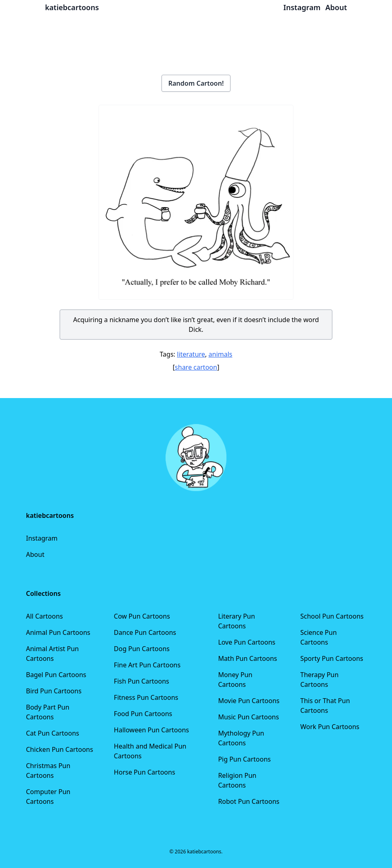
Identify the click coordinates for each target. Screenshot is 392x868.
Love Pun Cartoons (247, 642)
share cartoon (196, 367)
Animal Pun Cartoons (58, 632)
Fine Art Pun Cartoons (147, 665)
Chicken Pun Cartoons (59, 749)
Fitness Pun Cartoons (146, 697)
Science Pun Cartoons (319, 637)
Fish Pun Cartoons (142, 681)
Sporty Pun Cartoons (332, 658)
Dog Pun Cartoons (142, 649)
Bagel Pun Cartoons (56, 675)
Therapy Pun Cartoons (319, 680)
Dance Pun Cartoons (145, 632)
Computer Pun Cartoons (48, 797)
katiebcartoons (72, 7)
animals (221, 354)
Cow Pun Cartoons (142, 616)
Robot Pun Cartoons (249, 801)
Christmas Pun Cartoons (48, 771)
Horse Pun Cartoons (145, 772)
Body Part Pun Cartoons (48, 712)
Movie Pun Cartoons (249, 701)
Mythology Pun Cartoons (241, 738)
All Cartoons (44, 616)
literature (191, 354)
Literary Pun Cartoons (236, 621)
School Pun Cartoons (332, 616)
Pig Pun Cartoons (244, 759)
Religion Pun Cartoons (237, 780)
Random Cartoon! (196, 83)
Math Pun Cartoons (247, 658)
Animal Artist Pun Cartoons (52, 654)
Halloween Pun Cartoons (152, 730)
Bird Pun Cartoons (54, 691)
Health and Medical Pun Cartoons (150, 751)
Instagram (42, 538)
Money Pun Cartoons (235, 680)
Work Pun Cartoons (330, 727)
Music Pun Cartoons (248, 717)
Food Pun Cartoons (143, 714)
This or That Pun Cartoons (325, 706)
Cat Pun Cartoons (53, 733)
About (35, 554)
